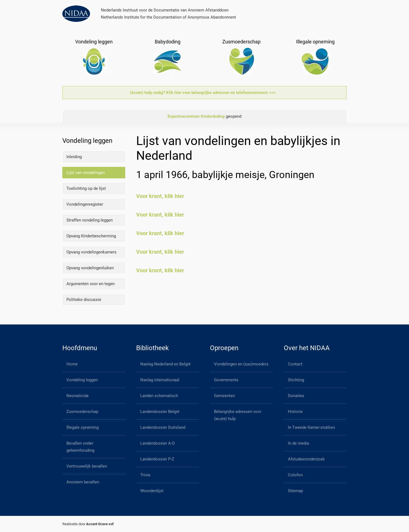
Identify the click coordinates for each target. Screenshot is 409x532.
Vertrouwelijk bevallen (87, 466)
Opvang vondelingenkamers (91, 252)
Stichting (296, 380)
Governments (226, 380)
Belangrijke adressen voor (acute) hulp (238, 415)
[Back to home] (76, 14)
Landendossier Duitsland (163, 427)
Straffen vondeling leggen (90, 220)
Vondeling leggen (82, 380)
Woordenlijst (152, 491)
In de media (298, 443)
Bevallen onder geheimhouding (80, 447)
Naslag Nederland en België (165, 364)
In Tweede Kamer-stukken (311, 427)
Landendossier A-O (157, 443)
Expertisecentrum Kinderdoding (196, 116)
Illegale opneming (83, 427)
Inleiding (74, 157)
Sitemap (295, 491)
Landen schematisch (159, 396)
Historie (295, 412)
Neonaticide (78, 396)
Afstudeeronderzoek (306, 459)
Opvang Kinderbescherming (91, 236)
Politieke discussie (84, 300)
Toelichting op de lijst (86, 188)
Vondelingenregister (85, 204)
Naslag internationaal (160, 380)
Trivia (145, 475)
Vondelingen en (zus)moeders (241, 364)
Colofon (295, 475)
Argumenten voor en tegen (90, 284)
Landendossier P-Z (157, 459)
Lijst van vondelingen (86, 173)
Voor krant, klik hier (160, 196)
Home (72, 364)
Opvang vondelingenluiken (90, 268)
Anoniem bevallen (83, 482)
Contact (295, 364)
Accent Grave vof (100, 524)
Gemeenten (224, 396)
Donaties (296, 396)
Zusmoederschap (82, 412)
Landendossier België (160, 412)
